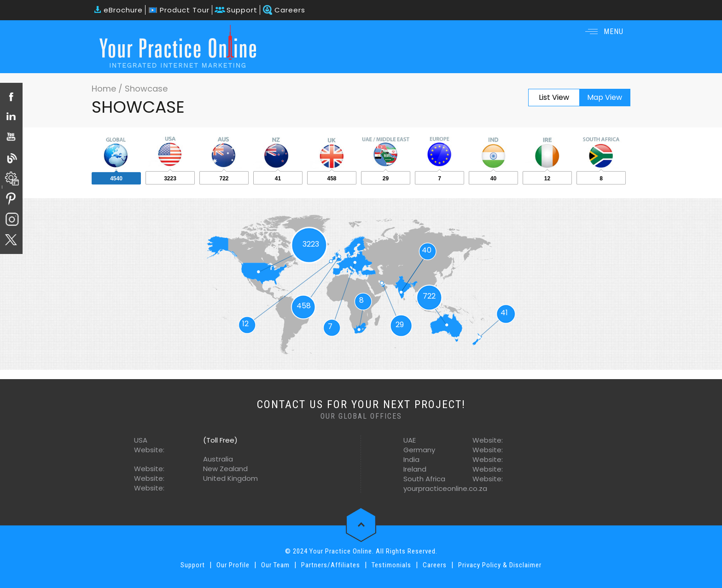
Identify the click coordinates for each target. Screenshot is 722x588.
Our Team (275, 565)
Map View (605, 97)
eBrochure (123, 10)
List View (554, 97)
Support (242, 10)
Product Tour (185, 10)
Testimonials (391, 565)
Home (105, 89)
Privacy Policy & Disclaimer (500, 565)
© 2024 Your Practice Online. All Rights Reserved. (361, 551)
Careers (290, 10)
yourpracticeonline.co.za (445, 488)
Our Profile (233, 565)
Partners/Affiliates (331, 565)
